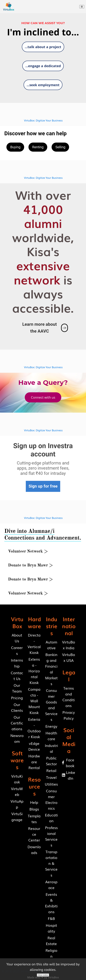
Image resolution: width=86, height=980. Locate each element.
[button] (43, 47)
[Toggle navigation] (82, 7)
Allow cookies (43, 975)
